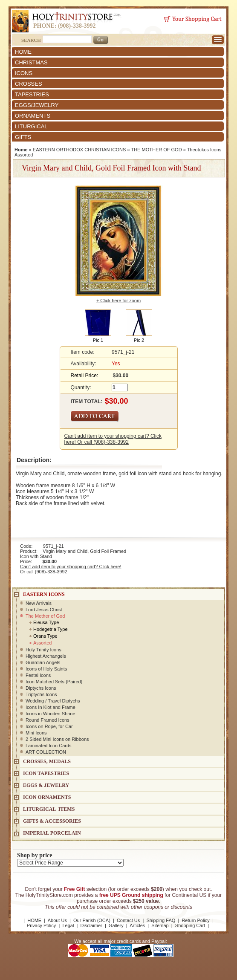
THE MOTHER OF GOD (156, 150)
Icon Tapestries (46, 773)
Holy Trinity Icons (43, 650)
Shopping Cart (190, 925)
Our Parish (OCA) (92, 920)
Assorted (42, 643)
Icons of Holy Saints (46, 669)
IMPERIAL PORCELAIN (52, 833)
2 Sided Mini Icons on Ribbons (57, 739)
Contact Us (128, 920)
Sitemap (160, 925)
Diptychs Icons (41, 688)
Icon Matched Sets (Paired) (54, 682)
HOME (23, 52)
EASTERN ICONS (44, 594)
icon (143, 474)
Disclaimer (91, 925)
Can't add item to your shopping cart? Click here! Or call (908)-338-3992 (113, 439)
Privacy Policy (41, 925)
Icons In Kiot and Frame (51, 707)
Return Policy (195, 920)
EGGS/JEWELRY (37, 105)
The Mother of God (45, 616)
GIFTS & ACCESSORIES (52, 821)
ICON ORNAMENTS (47, 797)
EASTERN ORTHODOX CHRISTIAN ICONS (79, 150)
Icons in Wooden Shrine (51, 714)
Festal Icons (38, 675)
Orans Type (45, 636)
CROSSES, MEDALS (47, 761)
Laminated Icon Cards (49, 746)
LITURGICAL (31, 126)
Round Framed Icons (48, 720)
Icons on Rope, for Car (49, 726)
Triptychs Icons (41, 694)
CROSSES (29, 84)
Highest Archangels (46, 656)
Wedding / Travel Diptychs (53, 701)
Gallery (116, 925)
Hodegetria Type (51, 629)
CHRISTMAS (31, 62)
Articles (137, 925)
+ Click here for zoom (118, 301)
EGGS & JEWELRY (46, 785)
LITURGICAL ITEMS (49, 809)
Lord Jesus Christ (44, 610)
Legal (68, 925)
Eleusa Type (46, 622)
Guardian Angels (43, 662)
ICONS (24, 73)
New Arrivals (39, 603)
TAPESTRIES (32, 94)
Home (21, 150)
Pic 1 (98, 340)
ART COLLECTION (46, 752)
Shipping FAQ (161, 920)
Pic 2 (139, 340)
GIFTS (23, 137)
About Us (57, 920)
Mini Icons (36, 733)
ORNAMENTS (33, 116)
